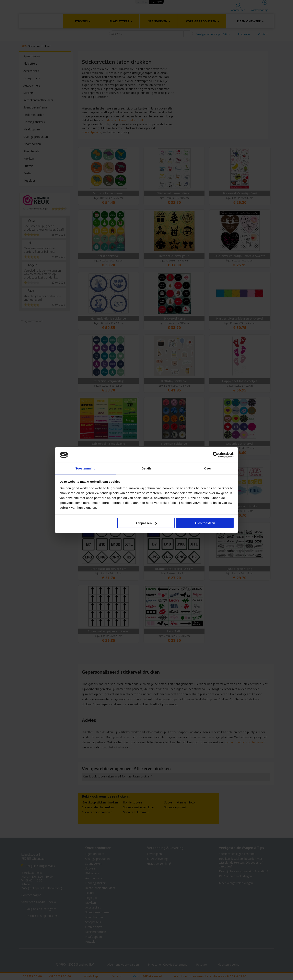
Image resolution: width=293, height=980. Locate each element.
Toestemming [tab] (85, 468)
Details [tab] (146, 468)
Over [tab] (208, 468)
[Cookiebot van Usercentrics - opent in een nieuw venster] (216, 455)
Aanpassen (146, 523)
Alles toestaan (205, 523)
